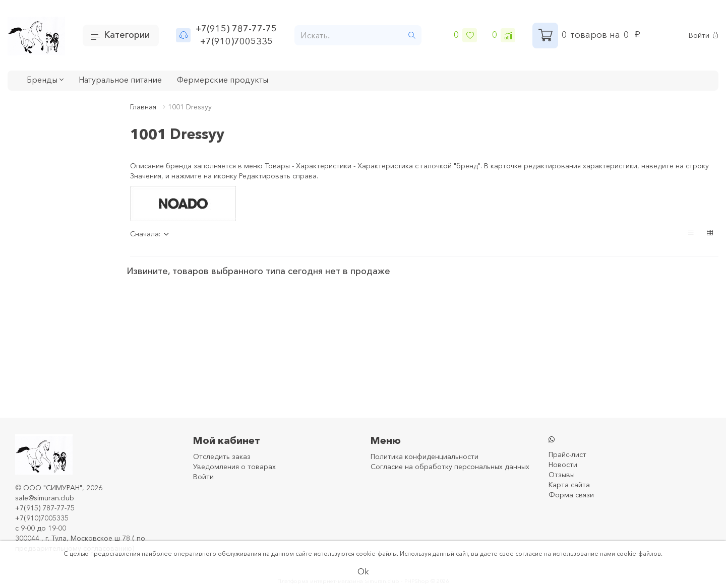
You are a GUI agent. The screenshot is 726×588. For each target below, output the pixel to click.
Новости (563, 465)
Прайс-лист (567, 454)
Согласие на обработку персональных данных (450, 467)
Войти (704, 36)
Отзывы (562, 475)
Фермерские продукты (223, 80)
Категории (127, 35)
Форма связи (571, 495)
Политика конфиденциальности (425, 456)
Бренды (45, 80)
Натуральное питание (120, 80)
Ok (363, 571)
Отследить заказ (222, 456)
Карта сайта (569, 485)
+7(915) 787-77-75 (236, 29)
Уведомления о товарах (234, 467)
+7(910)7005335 (236, 41)
